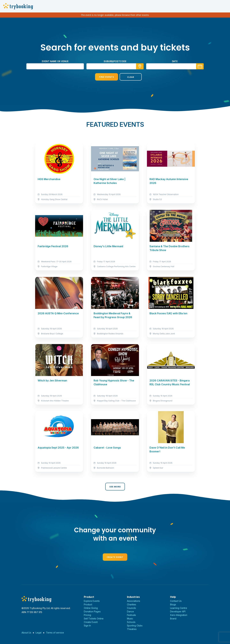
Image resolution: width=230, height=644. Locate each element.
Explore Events (92, 601)
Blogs (173, 604)
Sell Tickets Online (94, 619)
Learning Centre (179, 608)
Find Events (103, 77)
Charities (132, 604)
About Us (26, 633)
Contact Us (176, 601)
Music (130, 619)
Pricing (87, 615)
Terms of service (55, 633)
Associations (134, 601)
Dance (130, 611)
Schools (131, 622)
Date (175, 61)
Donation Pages (92, 611)
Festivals (131, 615)
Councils (131, 608)
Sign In (87, 626)
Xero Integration (179, 615)
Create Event (115, 557)
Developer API (178, 611)
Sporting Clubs (135, 626)
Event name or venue (55, 61)
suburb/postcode (115, 61)
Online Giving (91, 608)
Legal (38, 633)
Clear (127, 77)
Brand (173, 619)
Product (88, 604)
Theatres (132, 629)
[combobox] (115, 66)
